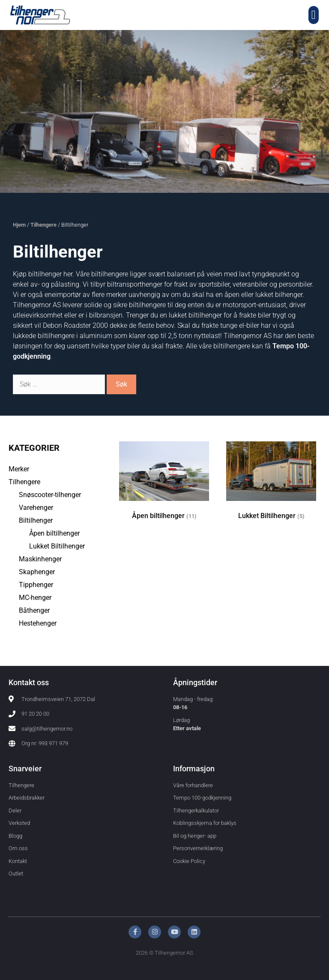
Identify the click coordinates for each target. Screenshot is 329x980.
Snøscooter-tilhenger (50, 495)
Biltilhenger (36, 520)
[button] (314, 15)
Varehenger (36, 508)
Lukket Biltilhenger (57, 546)
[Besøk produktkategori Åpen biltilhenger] (164, 485)
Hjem (19, 225)
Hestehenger (38, 623)
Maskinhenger (40, 559)
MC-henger (35, 598)
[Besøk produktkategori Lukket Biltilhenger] (271, 485)
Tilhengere (43, 225)
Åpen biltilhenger (54, 533)
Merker (19, 469)
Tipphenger (36, 585)
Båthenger (34, 610)
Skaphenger (37, 572)
